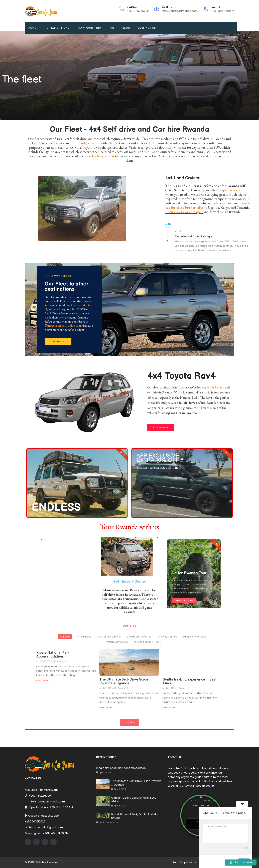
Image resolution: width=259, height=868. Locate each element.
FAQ (112, 28)
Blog (126, 28)
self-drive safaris (102, 156)
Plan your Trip (89, 28)
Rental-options (182, 862)
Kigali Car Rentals (213, 387)
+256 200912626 (35, 822)
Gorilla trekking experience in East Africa (133, 800)
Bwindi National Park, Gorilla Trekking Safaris (135, 816)
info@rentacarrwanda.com (180, 11)
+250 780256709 (138, 11)
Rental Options (57, 28)
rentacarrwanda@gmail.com (44, 827)
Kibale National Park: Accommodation (121, 768)
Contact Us (147, 28)
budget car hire (90, 143)
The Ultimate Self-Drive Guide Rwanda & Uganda (136, 783)
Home (32, 28)
